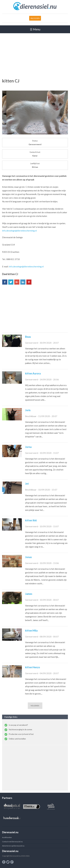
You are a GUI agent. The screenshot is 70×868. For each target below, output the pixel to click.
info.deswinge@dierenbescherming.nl (19, 231)
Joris (28, 410)
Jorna (28, 447)
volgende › (35, 706)
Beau (28, 337)
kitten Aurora (33, 373)
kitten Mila (31, 631)
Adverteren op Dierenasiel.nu (13, 846)
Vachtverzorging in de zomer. (21, 730)
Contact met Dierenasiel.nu (12, 842)
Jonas (28, 557)
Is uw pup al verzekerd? (18, 725)
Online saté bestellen (17, 739)
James (29, 594)
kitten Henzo (33, 667)
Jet (27, 484)
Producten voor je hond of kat (21, 734)
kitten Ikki (31, 520)
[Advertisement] (35, 55)
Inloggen (35, 18)
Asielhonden (7, 837)
